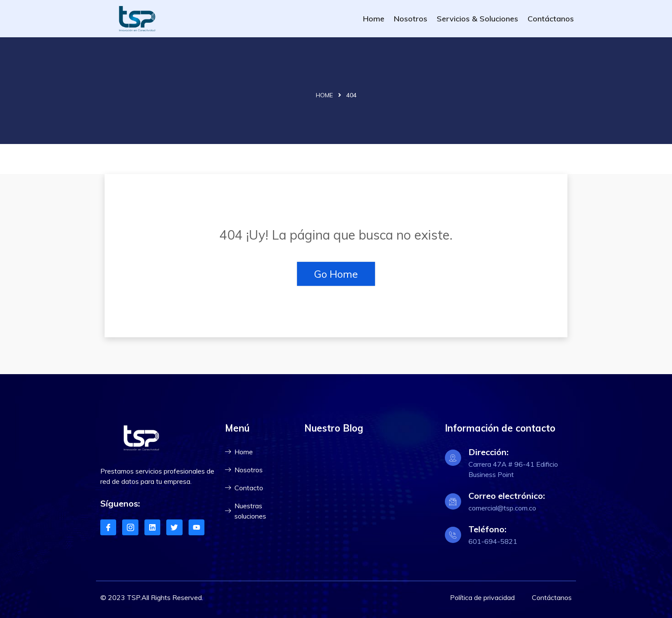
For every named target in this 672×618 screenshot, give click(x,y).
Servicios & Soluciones (477, 19)
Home (374, 19)
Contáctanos (551, 19)
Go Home (336, 274)
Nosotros (411, 19)
